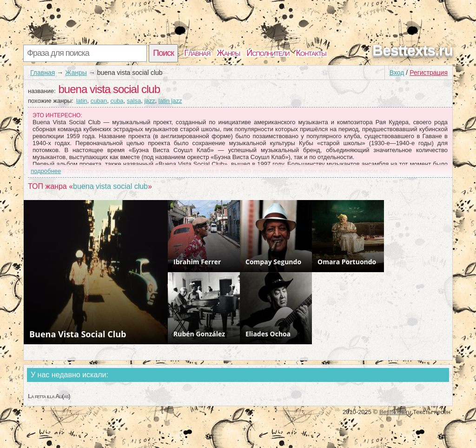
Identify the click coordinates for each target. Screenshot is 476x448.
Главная (197, 53)
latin (82, 101)
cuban (99, 101)
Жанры (228, 53)
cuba (117, 101)
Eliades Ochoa (268, 334)
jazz (149, 101)
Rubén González (199, 334)
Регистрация (429, 73)
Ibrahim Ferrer (197, 262)
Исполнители (268, 53)
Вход (397, 73)
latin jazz (170, 101)
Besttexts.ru (413, 50)
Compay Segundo (273, 262)
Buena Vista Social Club (78, 334)
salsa (134, 101)
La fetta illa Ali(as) (49, 396)
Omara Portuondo (347, 262)
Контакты (311, 53)
